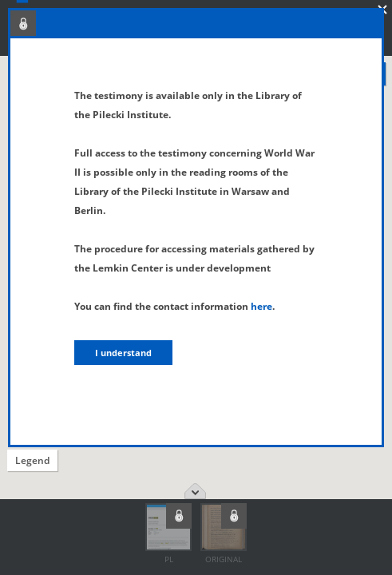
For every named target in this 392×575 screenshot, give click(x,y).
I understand (123, 353)
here (261, 306)
